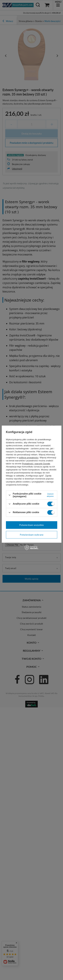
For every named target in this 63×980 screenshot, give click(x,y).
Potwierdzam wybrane (32, 535)
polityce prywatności (29, 458)
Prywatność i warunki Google (36, 464)
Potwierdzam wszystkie (32, 525)
